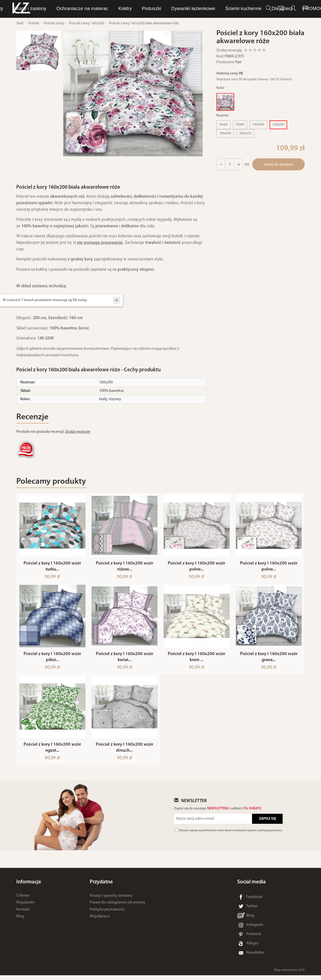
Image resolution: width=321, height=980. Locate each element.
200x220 (245, 133)
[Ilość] (230, 164)
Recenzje (32, 417)
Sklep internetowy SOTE (289, 975)
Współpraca (100, 921)
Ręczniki (196, 8)
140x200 (258, 125)
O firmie (23, 900)
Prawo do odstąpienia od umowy (117, 907)
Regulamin (25, 907)
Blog (20, 921)
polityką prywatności (270, 836)
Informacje (29, 887)
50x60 (223, 125)
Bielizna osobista (159, 8)
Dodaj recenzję (78, 432)
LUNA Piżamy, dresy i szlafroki (98, 8)
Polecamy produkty (51, 482)
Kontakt (23, 914)
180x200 (225, 133)
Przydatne (101, 887)
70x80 (240, 125)
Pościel (222, 8)
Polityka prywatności (107, 914)
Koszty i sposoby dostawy (111, 900)
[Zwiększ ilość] (221, 164)
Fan (238, 62)
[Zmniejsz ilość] (239, 164)
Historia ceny (229, 74)
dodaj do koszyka (278, 165)
